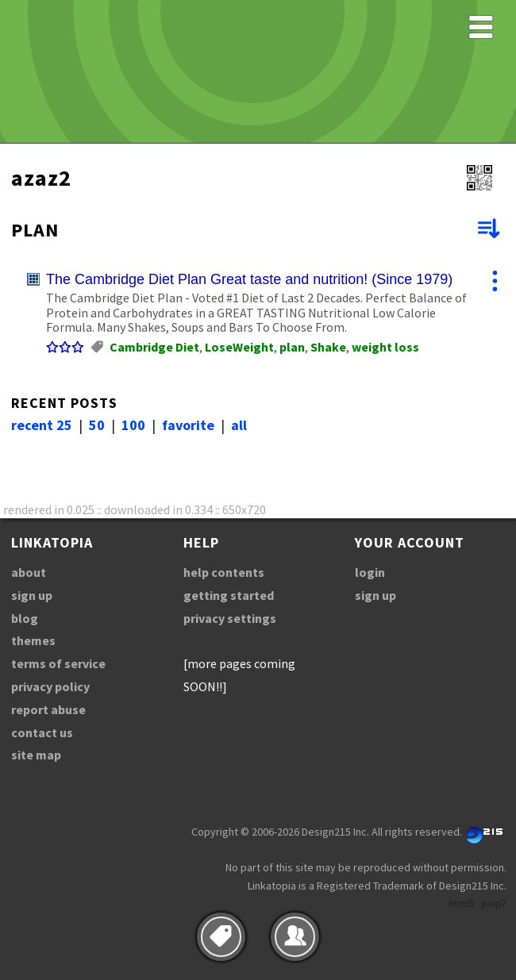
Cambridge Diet (154, 347)
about (29, 572)
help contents (224, 572)
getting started (229, 595)
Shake (328, 347)
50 (97, 425)
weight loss (385, 347)
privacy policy (50, 686)
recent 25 (42, 425)
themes (33, 640)
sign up (32, 595)
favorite (188, 425)
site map (36, 755)
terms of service (58, 663)
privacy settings (230, 618)
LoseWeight (239, 347)
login (370, 572)
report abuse (48, 709)
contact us (42, 732)
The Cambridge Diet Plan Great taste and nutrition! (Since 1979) (249, 279)
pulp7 (494, 904)
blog (25, 618)
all (239, 425)
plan (292, 347)
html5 (461, 904)
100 (133, 425)
